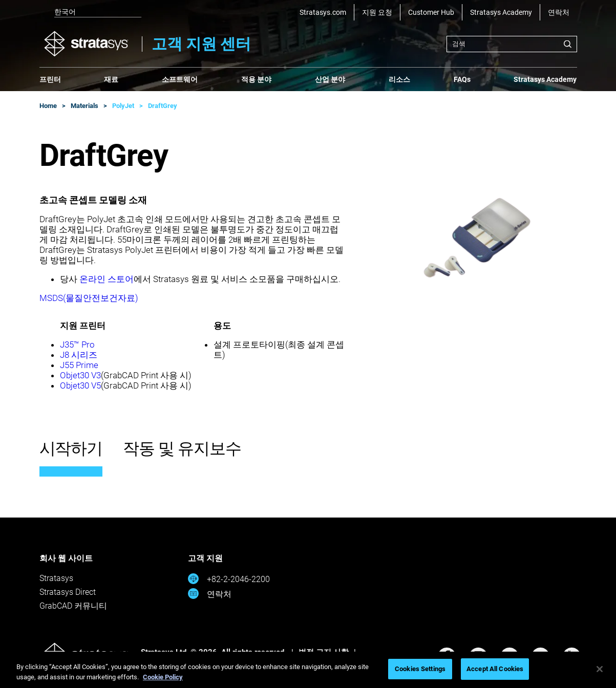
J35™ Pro (77, 345)
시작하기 (71, 448)
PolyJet (123, 106)
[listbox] (91, 12)
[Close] (600, 669)
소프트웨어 (180, 79)
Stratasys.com (323, 12)
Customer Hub (431, 12)
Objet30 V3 (80, 375)
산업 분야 (330, 79)
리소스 (399, 79)
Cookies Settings (420, 669)
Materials (84, 106)
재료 (111, 79)
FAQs (462, 79)
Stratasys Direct (68, 592)
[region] (308, 670)
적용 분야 (256, 79)
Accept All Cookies (495, 669)
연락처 (559, 12)
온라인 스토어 (107, 279)
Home (48, 106)
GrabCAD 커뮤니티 (73, 606)
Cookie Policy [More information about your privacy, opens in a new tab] (163, 677)
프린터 (50, 79)
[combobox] (512, 44)
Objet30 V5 (80, 385)
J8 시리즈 (79, 355)
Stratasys (56, 578)
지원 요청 (377, 12)
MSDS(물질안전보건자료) (89, 298)
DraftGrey (163, 106)
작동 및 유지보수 (182, 448)
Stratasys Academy (501, 12)
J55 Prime (79, 365)
